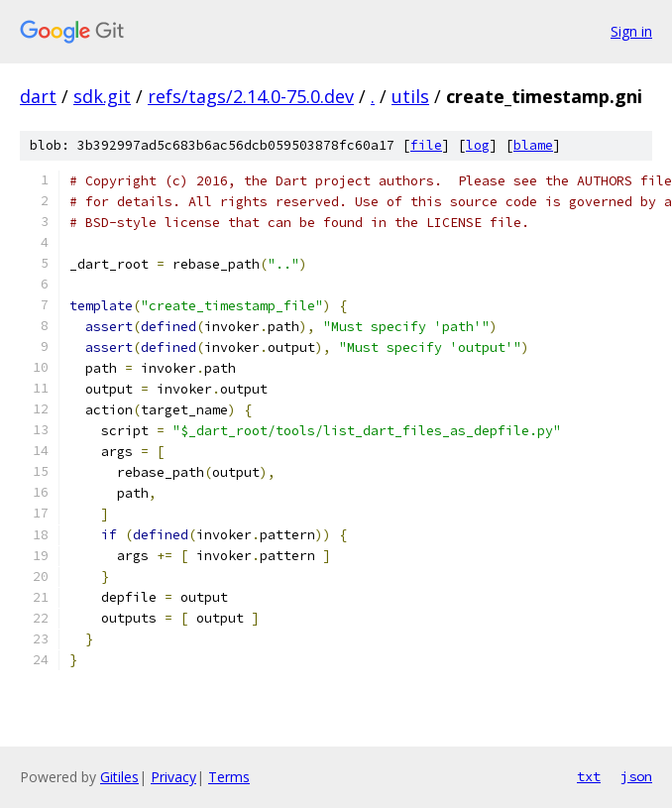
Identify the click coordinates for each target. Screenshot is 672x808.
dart (38, 96)
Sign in (631, 31)
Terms (229, 777)
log (478, 145)
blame (533, 145)
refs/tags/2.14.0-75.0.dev (251, 96)
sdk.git (102, 96)
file (426, 145)
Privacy (173, 777)
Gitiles (119, 777)
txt (589, 776)
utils (410, 96)
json (636, 776)
